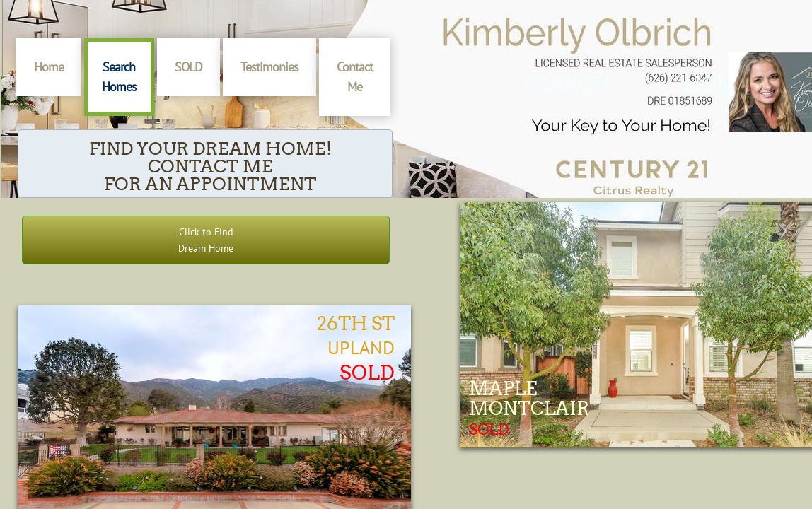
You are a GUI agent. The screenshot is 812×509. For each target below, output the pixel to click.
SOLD (188, 67)
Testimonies (269, 67)
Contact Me (355, 77)
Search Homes (119, 77)
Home (49, 67)
